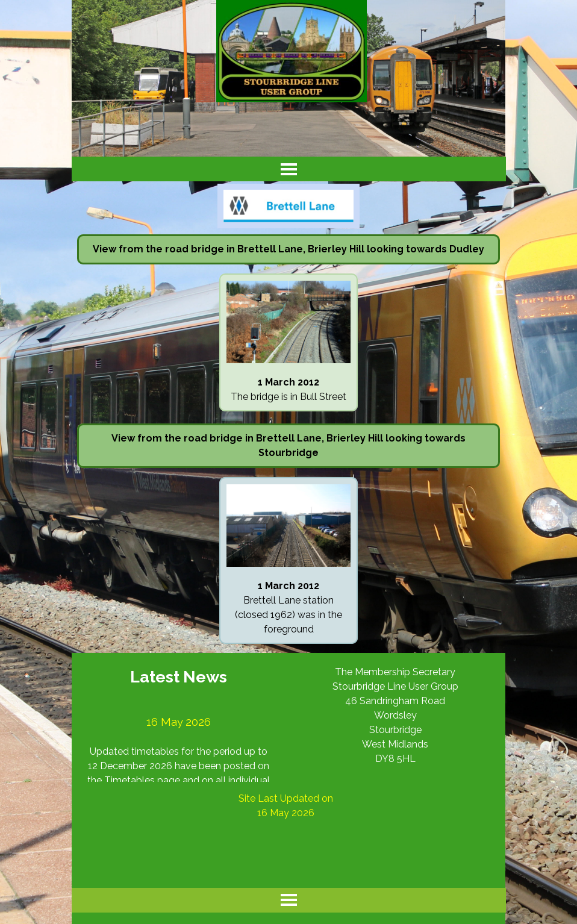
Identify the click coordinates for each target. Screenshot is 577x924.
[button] (288, 280)
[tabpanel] (288, 249)
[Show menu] (289, 169)
